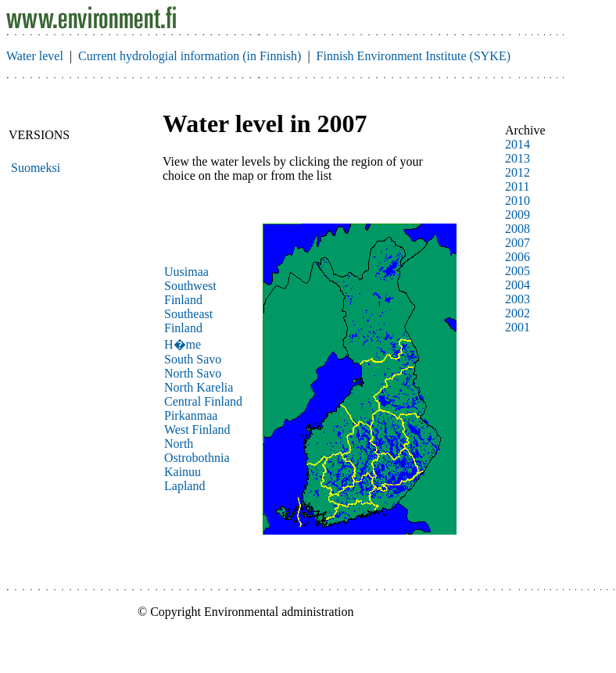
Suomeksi (36, 168)
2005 (518, 271)
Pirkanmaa (191, 415)
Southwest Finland (190, 293)
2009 (518, 215)
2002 (518, 313)
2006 (518, 257)
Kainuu (183, 472)
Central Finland (203, 401)
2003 (518, 299)
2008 (518, 229)
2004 (518, 285)
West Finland (197, 430)
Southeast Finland (188, 321)
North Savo (193, 373)
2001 (518, 327)
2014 (518, 144)
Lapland (184, 486)
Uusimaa (186, 272)
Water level (35, 56)
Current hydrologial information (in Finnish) (190, 56)
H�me (183, 344)
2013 (518, 158)
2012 (518, 172)
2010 (518, 200)
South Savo (193, 359)
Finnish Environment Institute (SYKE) (414, 56)
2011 (517, 186)
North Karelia (199, 387)
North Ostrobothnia (197, 451)
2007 (518, 243)
